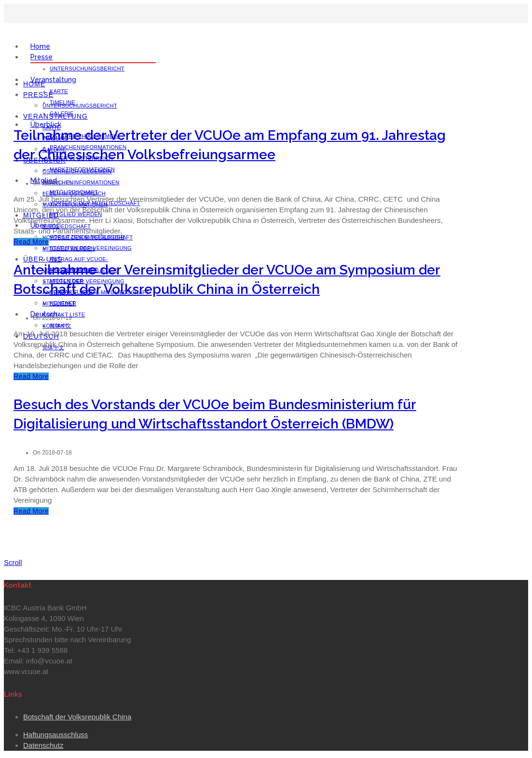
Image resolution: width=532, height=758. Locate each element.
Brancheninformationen (81, 182)
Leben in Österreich (74, 193)
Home (40, 46)
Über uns (42, 259)
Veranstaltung (53, 80)
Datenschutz (43, 745)
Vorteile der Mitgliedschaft (88, 237)
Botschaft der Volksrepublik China (77, 717)
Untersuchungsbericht (87, 69)
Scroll (13, 562)
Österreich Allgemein (77, 171)
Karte (59, 91)
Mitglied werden (68, 248)
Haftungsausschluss (55, 735)
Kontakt (55, 326)
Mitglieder (59, 303)
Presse (41, 57)
